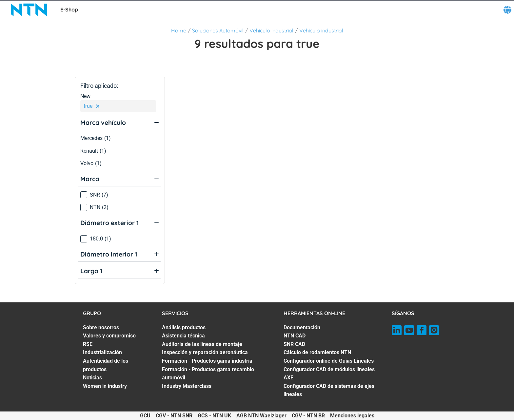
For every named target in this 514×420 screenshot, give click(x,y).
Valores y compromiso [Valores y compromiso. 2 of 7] (109, 336)
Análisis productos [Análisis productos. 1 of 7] (184, 327)
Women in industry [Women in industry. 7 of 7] (105, 386)
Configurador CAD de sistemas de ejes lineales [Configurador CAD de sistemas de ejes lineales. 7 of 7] (329, 390)
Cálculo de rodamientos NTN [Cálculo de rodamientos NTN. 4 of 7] (317, 352)
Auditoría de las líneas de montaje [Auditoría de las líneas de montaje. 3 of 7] (202, 344)
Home (179, 30)
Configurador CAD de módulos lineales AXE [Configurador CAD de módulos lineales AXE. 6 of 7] (329, 374)
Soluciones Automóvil (218, 30)
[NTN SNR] (29, 10)
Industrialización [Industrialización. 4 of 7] (102, 352)
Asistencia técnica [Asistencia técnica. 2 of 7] (183, 336)
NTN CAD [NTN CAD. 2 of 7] (295, 336)
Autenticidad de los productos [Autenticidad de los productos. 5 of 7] (106, 365)
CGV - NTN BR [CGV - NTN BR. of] (308, 416)
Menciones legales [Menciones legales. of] (352, 416)
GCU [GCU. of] (145, 416)
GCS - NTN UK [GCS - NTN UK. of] (214, 416)
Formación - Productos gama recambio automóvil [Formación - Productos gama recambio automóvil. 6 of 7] (208, 374)
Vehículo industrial (271, 30)
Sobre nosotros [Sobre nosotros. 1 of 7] (101, 327)
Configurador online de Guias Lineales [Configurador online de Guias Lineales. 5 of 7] (329, 361)
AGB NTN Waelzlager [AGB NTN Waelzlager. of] (261, 416)
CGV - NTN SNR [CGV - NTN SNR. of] (174, 416)
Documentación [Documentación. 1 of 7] (302, 327)
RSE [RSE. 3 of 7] (88, 344)
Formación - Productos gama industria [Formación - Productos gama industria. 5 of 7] (207, 361)
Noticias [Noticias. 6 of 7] (92, 378)
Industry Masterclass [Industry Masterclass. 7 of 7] (187, 386)
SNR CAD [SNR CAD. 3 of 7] (294, 344)
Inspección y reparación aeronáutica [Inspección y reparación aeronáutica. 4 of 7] (205, 352)
